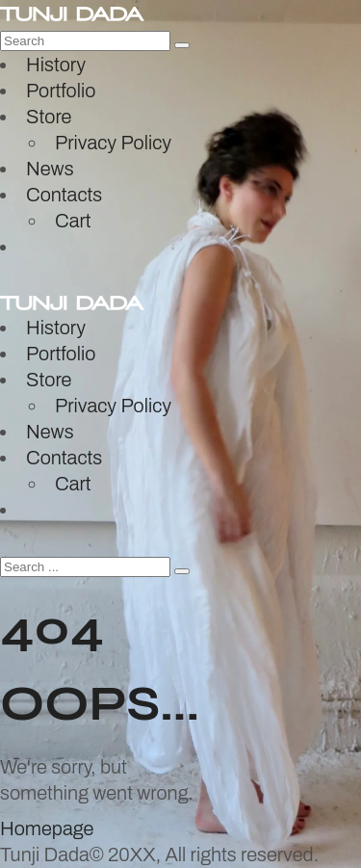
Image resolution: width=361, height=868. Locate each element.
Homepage (47, 829)
